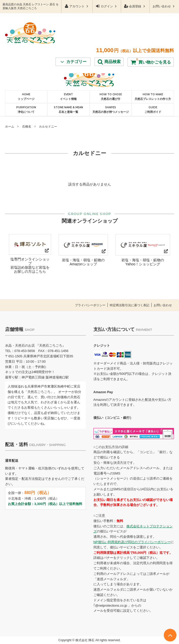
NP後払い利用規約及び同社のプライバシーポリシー (132, 542)
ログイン (107, 6)
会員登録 (135, 6)
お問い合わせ (164, 6)
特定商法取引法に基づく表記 (126, 305)
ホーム (10, 127)
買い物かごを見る (151, 31)
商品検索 (109, 32)
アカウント (77, 6)
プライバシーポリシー (84, 305)
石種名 (27, 127)
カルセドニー (48, 127)
